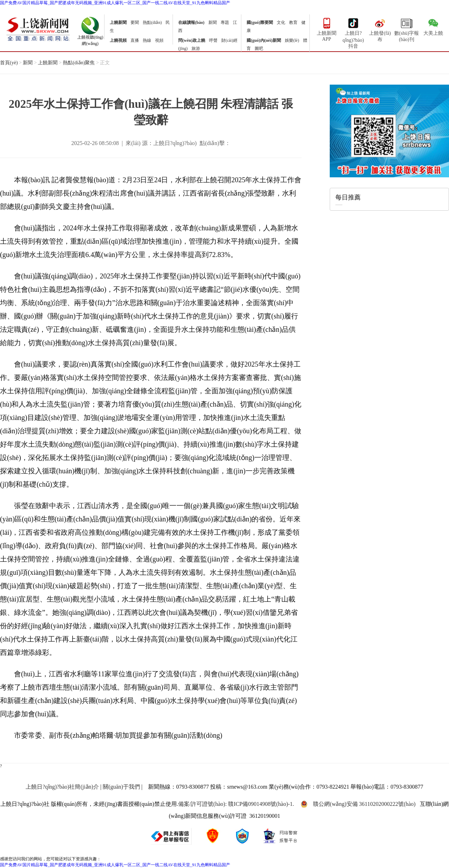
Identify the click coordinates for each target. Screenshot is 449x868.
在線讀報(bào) (191, 22)
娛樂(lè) (292, 40)
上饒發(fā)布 (380, 29)
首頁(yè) (9, 63)
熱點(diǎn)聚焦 (79, 63)
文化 (281, 22)
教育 (293, 22)
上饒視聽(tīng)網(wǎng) (90, 38)
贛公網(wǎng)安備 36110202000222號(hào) (358, 804)
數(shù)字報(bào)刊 (407, 29)
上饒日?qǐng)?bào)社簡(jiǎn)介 (62, 787)
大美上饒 (433, 26)
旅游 (196, 48)
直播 (135, 40)
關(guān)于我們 (121, 787)
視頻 (159, 40)
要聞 (135, 22)
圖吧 (259, 48)
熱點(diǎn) (152, 22)
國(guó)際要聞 (260, 22)
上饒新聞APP (327, 29)
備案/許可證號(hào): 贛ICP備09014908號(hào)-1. (236, 804)
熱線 (147, 40)
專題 (225, 22)
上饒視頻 (118, 40)
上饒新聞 (118, 22)
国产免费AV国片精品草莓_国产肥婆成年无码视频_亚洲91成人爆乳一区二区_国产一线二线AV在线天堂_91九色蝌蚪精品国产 (115, 3)
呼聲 (213, 40)
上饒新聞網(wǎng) (38, 29)
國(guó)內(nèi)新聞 (264, 40)
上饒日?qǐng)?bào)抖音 (353, 29)
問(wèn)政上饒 (192, 40)
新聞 (213, 22)
